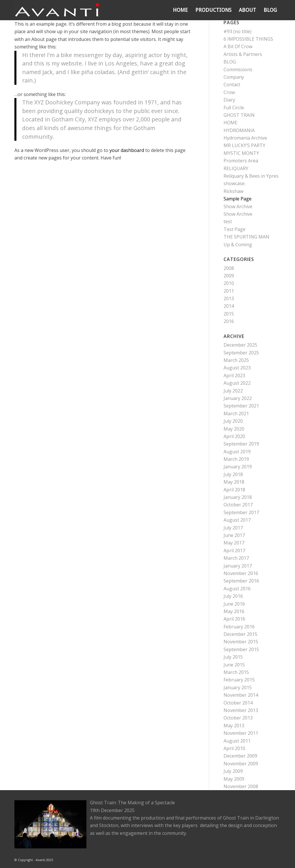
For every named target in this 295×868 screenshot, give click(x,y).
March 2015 (236, 672)
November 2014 (241, 695)
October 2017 (238, 505)
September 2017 (241, 512)
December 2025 (240, 345)
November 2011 (241, 733)
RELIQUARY (236, 168)
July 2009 (233, 771)
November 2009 (241, 764)
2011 (229, 291)
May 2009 (234, 779)
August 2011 (237, 741)
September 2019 (241, 444)
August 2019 (237, 452)
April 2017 (234, 551)
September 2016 (241, 581)
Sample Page (238, 199)
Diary (229, 100)
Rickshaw (233, 191)
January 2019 (238, 467)
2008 (229, 268)
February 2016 (239, 627)
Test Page (235, 229)
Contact (232, 84)
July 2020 (233, 421)
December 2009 (240, 756)
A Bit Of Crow (238, 46)
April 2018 (234, 490)
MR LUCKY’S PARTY (244, 145)
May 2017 (234, 543)
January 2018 (238, 497)
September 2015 (241, 649)
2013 (229, 298)
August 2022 (237, 383)
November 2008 (241, 786)
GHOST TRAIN (239, 115)
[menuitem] (180, 10)
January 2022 (238, 398)
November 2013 (241, 710)
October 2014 (238, 703)
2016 (229, 321)
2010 (229, 283)
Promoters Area (241, 161)
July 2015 (233, 657)
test (228, 221)
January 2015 (238, 687)
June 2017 (234, 535)
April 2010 (234, 748)
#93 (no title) (238, 31)
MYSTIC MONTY (241, 153)
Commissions (238, 69)
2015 (229, 314)
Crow (229, 92)
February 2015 (239, 680)
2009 (229, 276)
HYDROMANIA (239, 130)
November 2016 (241, 573)
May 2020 (234, 429)
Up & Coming (238, 245)
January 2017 (238, 566)
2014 (229, 306)
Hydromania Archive (245, 138)
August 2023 (237, 368)
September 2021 (241, 406)
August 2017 (237, 520)
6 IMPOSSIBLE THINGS (248, 39)
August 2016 (237, 589)
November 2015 (241, 642)
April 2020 (234, 436)
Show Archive (238, 206)
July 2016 (233, 596)
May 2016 (234, 611)
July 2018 (233, 474)
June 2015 (234, 665)
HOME (230, 123)
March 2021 (236, 414)
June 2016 (234, 604)
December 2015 (240, 634)
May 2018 (234, 482)
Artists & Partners (243, 54)
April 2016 (234, 619)
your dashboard (127, 150)
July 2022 (233, 391)
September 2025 (241, 353)
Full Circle (234, 108)
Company (234, 77)
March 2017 (236, 558)
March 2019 (236, 459)
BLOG (230, 62)
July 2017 (233, 528)
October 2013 (238, 718)
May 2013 (234, 726)
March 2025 (236, 360)
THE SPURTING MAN (246, 237)
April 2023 (234, 375)
